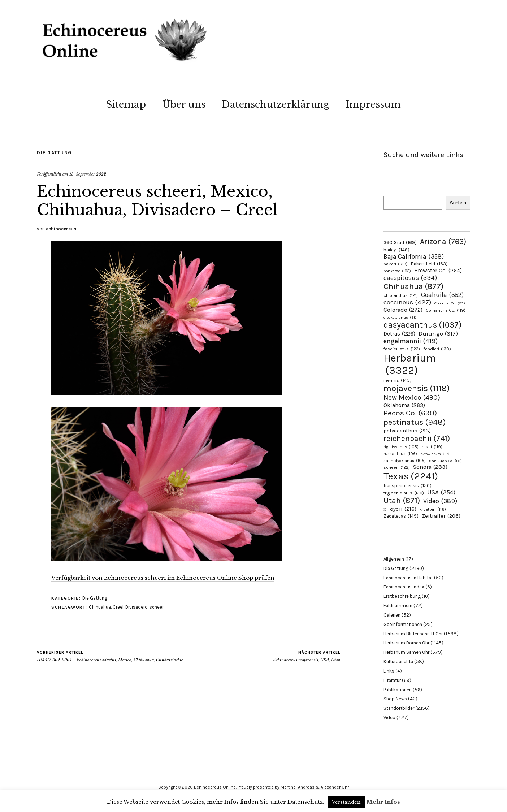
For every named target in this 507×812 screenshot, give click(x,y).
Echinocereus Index (404, 587)
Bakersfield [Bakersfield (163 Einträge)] (429, 264)
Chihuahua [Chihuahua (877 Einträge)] (413, 286)
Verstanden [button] (346, 802)
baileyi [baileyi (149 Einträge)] (396, 250)
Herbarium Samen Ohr (406, 652)
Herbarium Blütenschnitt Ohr (413, 634)
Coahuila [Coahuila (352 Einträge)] (442, 295)
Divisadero (136, 607)
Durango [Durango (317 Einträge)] (438, 333)
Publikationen (398, 690)
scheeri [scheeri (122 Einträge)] (397, 467)
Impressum (373, 104)
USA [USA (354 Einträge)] (441, 492)
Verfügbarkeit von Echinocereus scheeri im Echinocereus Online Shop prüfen (163, 578)
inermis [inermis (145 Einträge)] (398, 380)
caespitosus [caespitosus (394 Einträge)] (410, 278)
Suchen (458, 203)
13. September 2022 (88, 174)
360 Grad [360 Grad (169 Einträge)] (400, 242)
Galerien (392, 615)
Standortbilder (399, 708)
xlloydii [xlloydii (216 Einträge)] (400, 509)
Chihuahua (100, 607)
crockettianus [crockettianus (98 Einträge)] (401, 317)
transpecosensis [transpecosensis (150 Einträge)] (408, 486)
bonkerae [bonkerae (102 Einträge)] (397, 271)
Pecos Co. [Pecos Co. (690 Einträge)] (410, 413)
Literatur (392, 680)
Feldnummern (398, 606)
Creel (118, 607)
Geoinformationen (403, 624)
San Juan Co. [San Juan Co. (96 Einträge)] (445, 461)
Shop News (395, 699)
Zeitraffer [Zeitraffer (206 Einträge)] (441, 516)
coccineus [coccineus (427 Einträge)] (407, 302)
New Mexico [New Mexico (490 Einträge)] (412, 398)
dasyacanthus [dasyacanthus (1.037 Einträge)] (423, 325)
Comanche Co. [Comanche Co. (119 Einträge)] (446, 310)
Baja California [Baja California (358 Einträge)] (414, 256)
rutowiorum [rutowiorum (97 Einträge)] (435, 454)
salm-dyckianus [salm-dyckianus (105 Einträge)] (405, 461)
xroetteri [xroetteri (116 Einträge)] (433, 509)
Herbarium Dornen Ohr (406, 643)
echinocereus (61, 229)
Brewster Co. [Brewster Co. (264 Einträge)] (438, 270)
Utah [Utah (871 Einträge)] (402, 501)
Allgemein (394, 559)
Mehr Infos (383, 802)
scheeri (157, 607)
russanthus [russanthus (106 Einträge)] (400, 454)
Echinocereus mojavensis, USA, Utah (307, 656)
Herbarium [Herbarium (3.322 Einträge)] (410, 364)
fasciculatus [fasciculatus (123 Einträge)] (402, 349)
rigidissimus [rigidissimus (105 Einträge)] (401, 447)
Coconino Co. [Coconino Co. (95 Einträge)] (450, 303)
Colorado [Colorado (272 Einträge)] (403, 310)
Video (389, 718)
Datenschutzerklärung (276, 104)
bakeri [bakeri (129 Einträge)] (396, 264)
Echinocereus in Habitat (408, 578)
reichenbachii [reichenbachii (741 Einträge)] (417, 438)
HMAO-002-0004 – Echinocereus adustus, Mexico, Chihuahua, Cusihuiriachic (110, 656)
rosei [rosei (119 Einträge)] (432, 447)
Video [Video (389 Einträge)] (440, 501)
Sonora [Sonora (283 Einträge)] (430, 467)
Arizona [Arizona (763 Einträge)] (443, 241)
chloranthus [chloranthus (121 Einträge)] (401, 295)
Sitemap (126, 104)
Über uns (184, 104)
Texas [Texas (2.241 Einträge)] (411, 476)
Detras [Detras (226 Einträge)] (399, 334)
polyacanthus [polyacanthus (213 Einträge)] (407, 431)
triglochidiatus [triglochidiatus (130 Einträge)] (404, 493)
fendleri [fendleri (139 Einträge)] (437, 349)
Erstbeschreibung (402, 596)
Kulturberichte (398, 662)
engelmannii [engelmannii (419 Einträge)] (411, 341)
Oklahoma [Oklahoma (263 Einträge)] (404, 405)
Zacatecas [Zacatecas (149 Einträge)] (401, 516)
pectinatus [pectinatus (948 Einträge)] (415, 422)
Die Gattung (54, 153)
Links (389, 671)
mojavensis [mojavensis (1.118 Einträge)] (417, 388)
